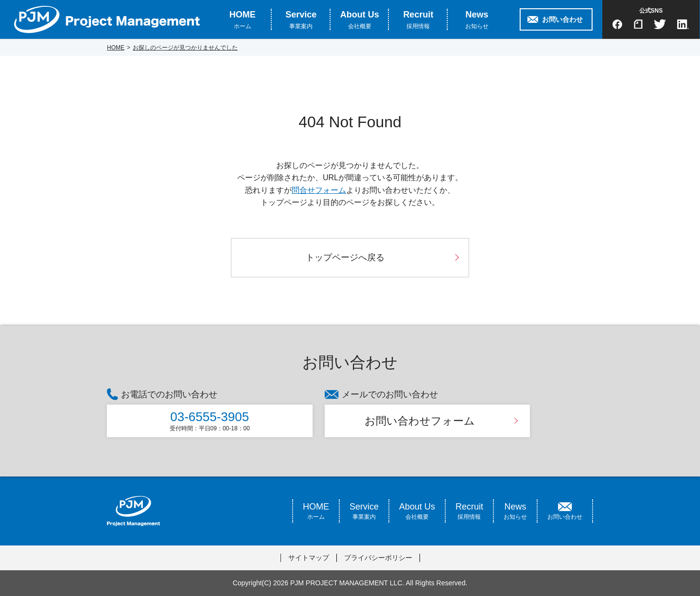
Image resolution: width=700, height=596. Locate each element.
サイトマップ (309, 558)
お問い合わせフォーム (420, 421)
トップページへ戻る (345, 257)
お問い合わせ (562, 19)
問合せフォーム (319, 190)
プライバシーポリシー (378, 558)
